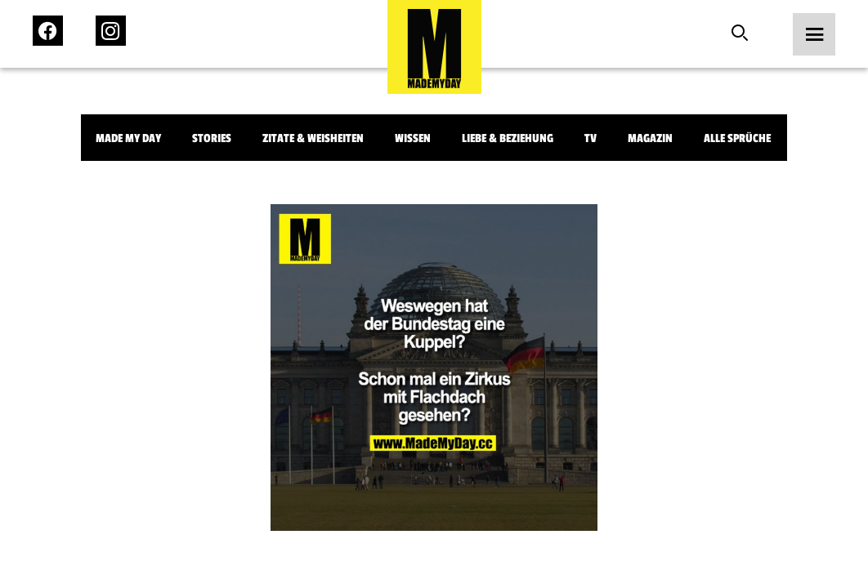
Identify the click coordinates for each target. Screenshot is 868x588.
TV (591, 138)
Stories (212, 138)
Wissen (413, 138)
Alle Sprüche (737, 138)
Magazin (650, 138)
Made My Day (128, 138)
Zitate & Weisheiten (313, 138)
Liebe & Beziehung (508, 138)
